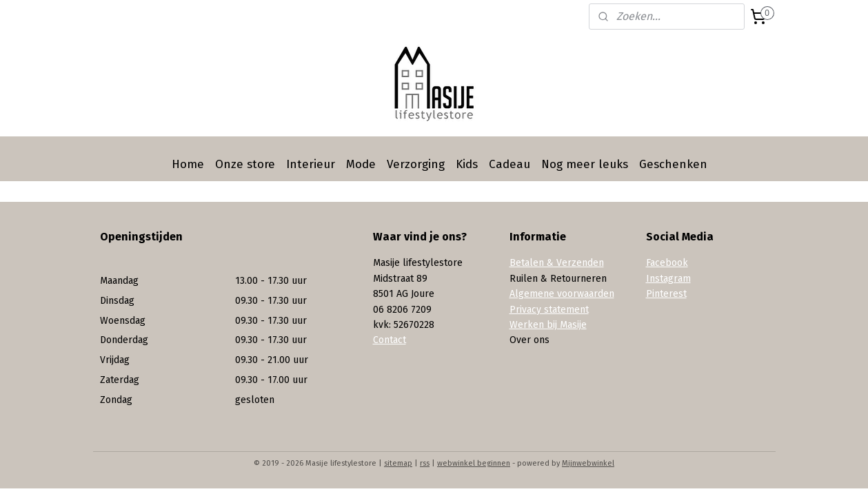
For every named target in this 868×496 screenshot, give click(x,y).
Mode (361, 164)
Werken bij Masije (548, 325)
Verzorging (416, 164)
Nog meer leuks (585, 164)
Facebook (667, 263)
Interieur (311, 164)
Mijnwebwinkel (588, 463)
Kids (467, 164)
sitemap (398, 463)
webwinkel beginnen (474, 463)
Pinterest (666, 294)
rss (425, 463)
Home (188, 164)
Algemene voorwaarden (562, 294)
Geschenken (673, 164)
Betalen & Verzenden (557, 263)
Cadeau (509, 164)
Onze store (245, 164)
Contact (390, 340)
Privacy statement (549, 310)
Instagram (668, 279)
